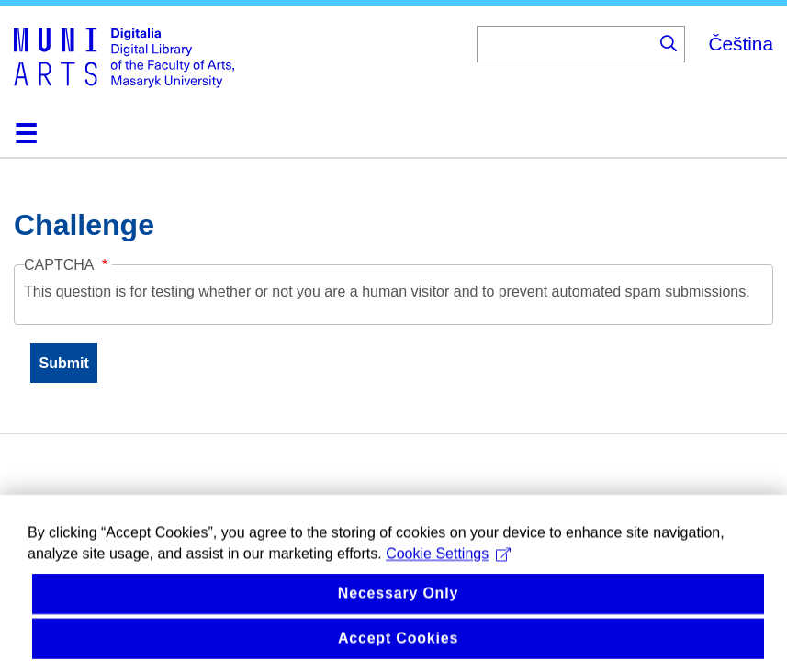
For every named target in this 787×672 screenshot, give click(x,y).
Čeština (741, 44)
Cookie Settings (448, 571)
